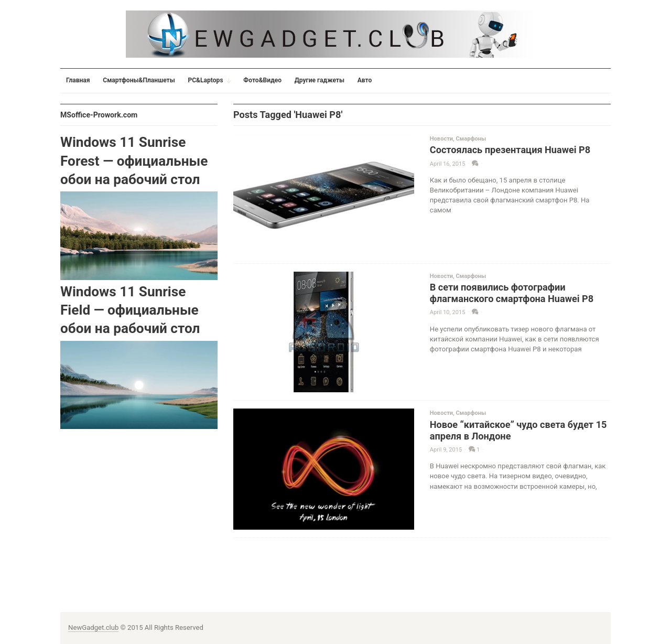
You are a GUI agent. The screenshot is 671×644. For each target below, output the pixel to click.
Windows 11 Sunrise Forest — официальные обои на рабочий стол (134, 161)
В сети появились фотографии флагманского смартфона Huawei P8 (512, 293)
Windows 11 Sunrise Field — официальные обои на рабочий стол (130, 310)
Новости (441, 139)
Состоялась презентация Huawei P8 (510, 150)
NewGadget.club (93, 627)
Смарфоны (471, 139)
